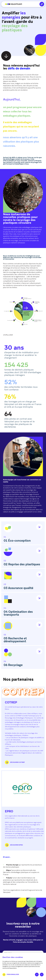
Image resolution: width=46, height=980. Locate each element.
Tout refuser (37, 975)
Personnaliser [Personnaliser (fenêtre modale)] (13, 974)
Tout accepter (42, 975)
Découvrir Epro (14, 845)
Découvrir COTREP (15, 762)
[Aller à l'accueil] (12, 4)
